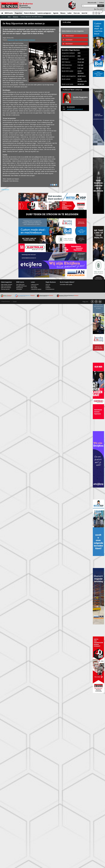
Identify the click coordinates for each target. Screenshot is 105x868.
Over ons (77, 13)
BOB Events (9, 13)
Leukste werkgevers (44, 13)
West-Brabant (69, 44)
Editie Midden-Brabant (7, 285)
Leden (69, 13)
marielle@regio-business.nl (75, 109)
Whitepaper (19, 289)
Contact (48, 286)
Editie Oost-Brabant (6, 286)
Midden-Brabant (70, 36)
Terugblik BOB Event (22, 286)
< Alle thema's (5, 189)
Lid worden (34, 286)
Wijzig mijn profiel (92, 3)
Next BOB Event (20, 285)
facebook (92, 302)
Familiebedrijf (32, 40)
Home (2, 13)
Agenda (56, 13)
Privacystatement (50, 289)
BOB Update (34, 288)
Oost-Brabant (69, 40)
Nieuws (63, 13)
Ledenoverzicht (35, 285)
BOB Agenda (20, 288)
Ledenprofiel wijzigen (36, 289)
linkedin (100, 302)
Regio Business (17, 5)
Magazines (18, 13)
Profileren (101, 3)
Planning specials (5, 289)
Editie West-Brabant (6, 288)
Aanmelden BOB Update (66, 285)
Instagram (96, 302)
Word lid (84, 13)
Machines (26, 40)
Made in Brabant (30, 13)
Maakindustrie (11, 40)
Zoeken (101, 6)
